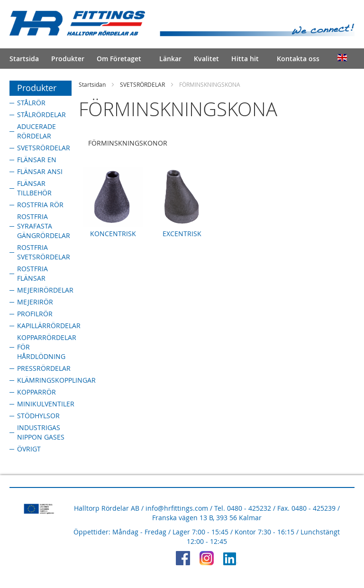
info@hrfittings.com (177, 508)
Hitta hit (245, 59)
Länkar (170, 59)
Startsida (24, 59)
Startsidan (92, 84)
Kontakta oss (298, 59)
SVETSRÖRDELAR (142, 84)
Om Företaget (119, 59)
